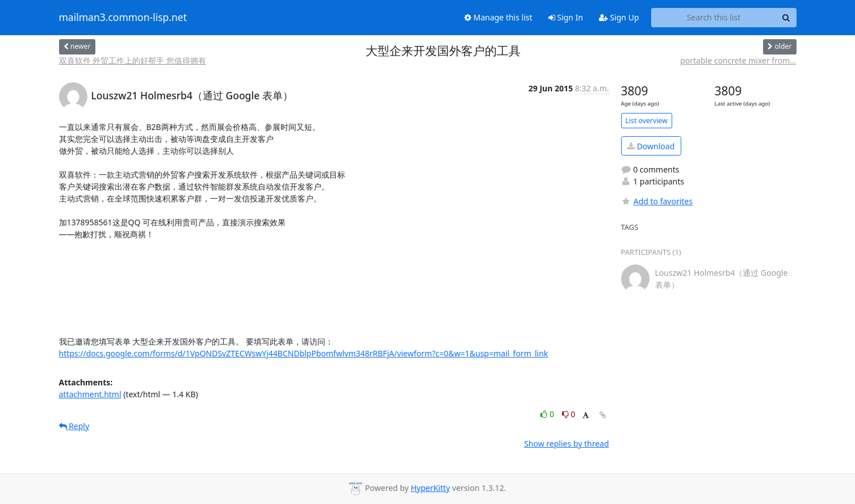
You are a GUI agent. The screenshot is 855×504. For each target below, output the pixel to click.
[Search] (786, 18)
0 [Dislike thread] (569, 414)
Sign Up (619, 17)
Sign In (566, 17)
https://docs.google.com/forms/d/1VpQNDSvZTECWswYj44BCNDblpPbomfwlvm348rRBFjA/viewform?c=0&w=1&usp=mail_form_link (304, 353)
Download (651, 146)
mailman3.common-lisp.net (123, 18)
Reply (74, 426)
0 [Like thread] (548, 414)
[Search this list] (714, 18)
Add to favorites (657, 201)
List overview (647, 121)
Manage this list (498, 17)
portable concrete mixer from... (738, 60)
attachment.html (90, 394)
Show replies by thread (566, 444)
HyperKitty (430, 488)
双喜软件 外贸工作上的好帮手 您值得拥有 (133, 60)
